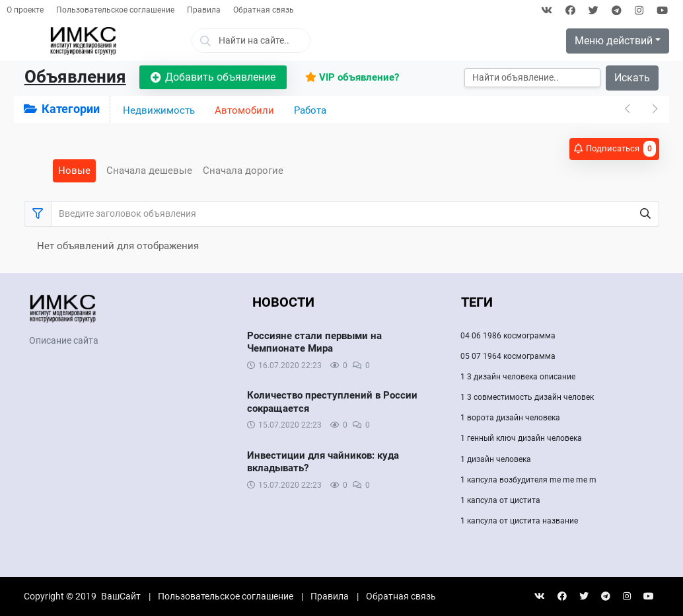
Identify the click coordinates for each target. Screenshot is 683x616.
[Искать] (532, 78)
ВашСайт (121, 596)
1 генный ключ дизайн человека (521, 438)
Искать (632, 78)
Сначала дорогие (243, 171)
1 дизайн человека (496, 459)
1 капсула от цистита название (519, 521)
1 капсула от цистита (500, 500)
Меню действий (614, 41)
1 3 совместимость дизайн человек (527, 397)
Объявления (75, 77)
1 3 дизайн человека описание (518, 377)
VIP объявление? (352, 77)
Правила (204, 10)
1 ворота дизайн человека (510, 418)
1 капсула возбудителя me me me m (528, 480)
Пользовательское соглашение (115, 10)
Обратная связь (264, 10)
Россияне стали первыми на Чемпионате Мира (314, 342)
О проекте (25, 10)
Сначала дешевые (149, 171)
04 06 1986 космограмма (508, 336)
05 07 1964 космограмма (508, 356)
